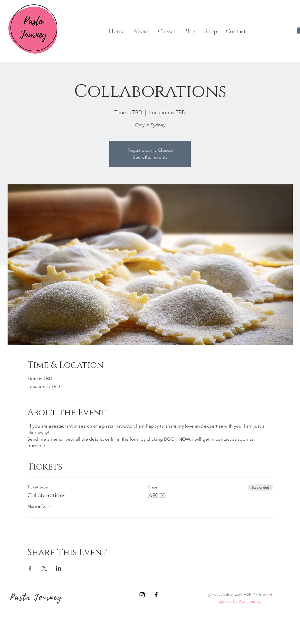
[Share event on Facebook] (30, 568)
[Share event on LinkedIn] (59, 568)
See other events (150, 157)
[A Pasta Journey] (142, 595)
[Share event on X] (44, 568)
